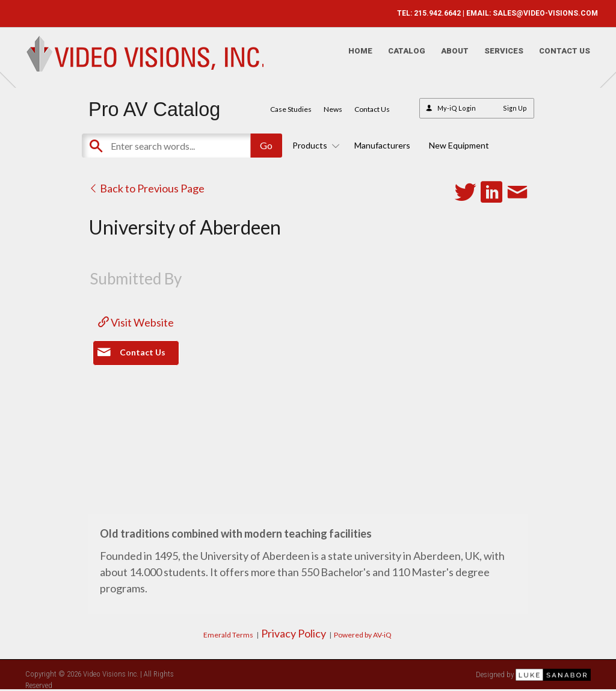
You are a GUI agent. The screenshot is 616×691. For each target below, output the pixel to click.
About (448, 57)
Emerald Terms (228, 635)
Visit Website (136, 322)
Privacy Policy (294, 633)
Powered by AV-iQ (363, 635)
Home (353, 57)
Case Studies (291, 109)
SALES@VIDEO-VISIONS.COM (538, 13)
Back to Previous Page (146, 188)
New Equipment (459, 145)
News (333, 109)
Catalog (399, 57)
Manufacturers (382, 145)
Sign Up (515, 108)
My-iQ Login (457, 108)
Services (497, 57)
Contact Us (557, 57)
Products (314, 145)
